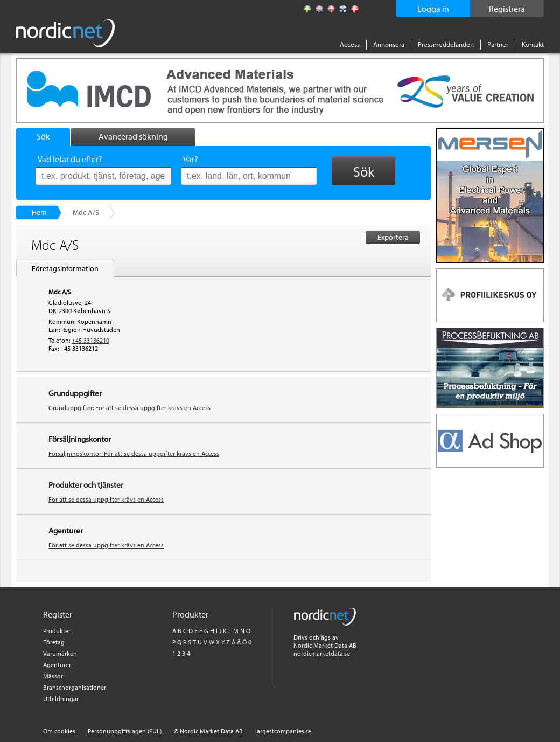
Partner (498, 44)
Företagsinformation (65, 268)
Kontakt (533, 44)
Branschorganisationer (75, 687)
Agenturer (57, 665)
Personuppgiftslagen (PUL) (125, 731)
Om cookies (59, 731)
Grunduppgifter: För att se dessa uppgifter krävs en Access (129, 408)
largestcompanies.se (283, 731)
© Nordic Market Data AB (208, 731)
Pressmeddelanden (446, 44)
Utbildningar (61, 699)
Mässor (53, 676)
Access (350, 44)
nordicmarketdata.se (322, 653)
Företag (54, 642)
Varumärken (60, 653)
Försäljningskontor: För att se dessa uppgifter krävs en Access (134, 453)
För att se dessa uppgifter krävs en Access (106, 499)
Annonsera (389, 44)
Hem (39, 212)
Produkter (57, 631)
